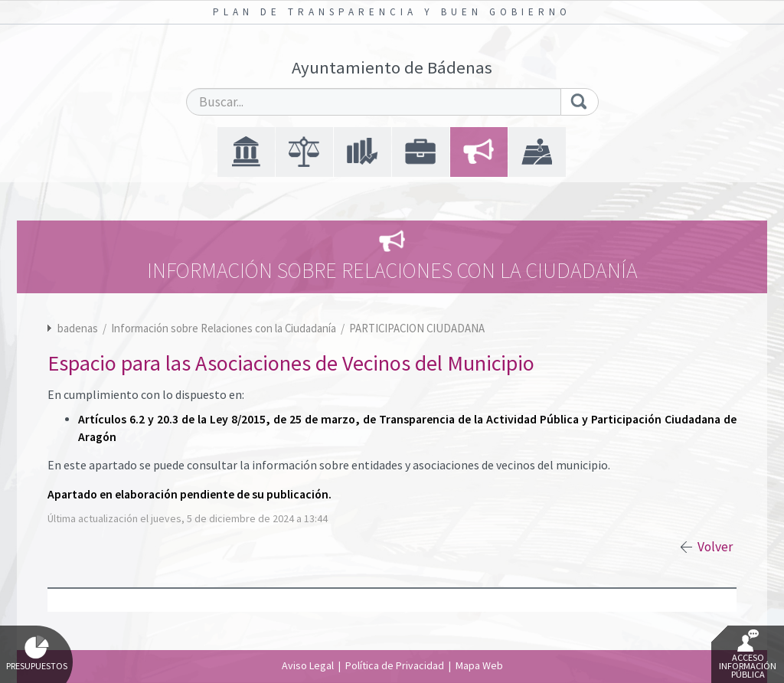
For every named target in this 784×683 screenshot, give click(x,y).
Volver (715, 547)
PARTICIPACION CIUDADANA (417, 328)
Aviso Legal (308, 665)
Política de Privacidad (395, 665)
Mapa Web (479, 665)
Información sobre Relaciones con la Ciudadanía (225, 328)
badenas (78, 328)
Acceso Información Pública (748, 655)
